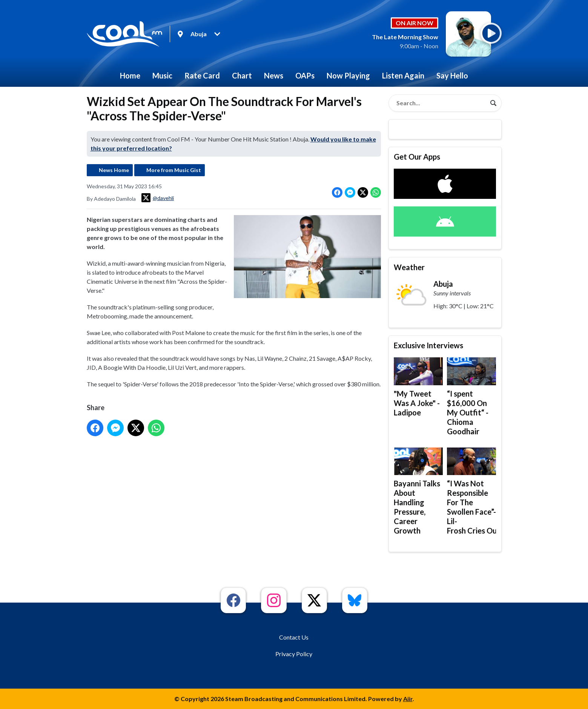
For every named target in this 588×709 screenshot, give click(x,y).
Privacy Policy (294, 654)
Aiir (408, 699)
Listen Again (403, 75)
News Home (114, 170)
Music (162, 75)
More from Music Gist (174, 170)
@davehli (158, 198)
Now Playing (348, 75)
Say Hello (452, 75)
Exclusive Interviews (428, 345)
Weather (409, 267)
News (274, 75)
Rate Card (202, 75)
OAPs (305, 75)
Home (130, 75)
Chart (242, 75)
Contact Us (294, 637)
